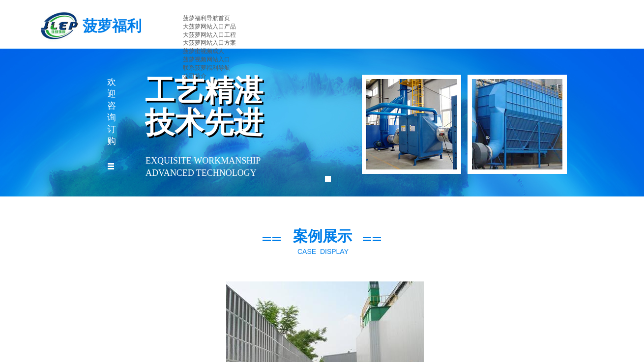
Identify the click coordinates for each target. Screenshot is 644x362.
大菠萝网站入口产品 (209, 27)
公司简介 (195, 76)
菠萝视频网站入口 (206, 59)
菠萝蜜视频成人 (204, 51)
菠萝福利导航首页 (206, 18)
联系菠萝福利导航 (206, 68)
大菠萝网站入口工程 (209, 35)
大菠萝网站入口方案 (209, 43)
